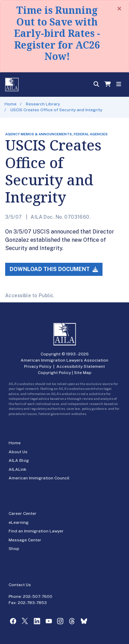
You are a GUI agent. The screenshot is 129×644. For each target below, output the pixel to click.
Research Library (43, 104)
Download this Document (54, 269)
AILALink (18, 469)
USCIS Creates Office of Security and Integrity (56, 110)
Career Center (23, 513)
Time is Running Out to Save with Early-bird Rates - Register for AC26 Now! (57, 33)
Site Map (83, 373)
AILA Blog (19, 460)
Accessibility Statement (81, 366)
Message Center (25, 540)
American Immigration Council (39, 478)
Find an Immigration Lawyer (36, 531)
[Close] (119, 9)
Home (10, 104)
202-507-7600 (38, 596)
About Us (18, 452)
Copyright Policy (54, 373)
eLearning (19, 522)
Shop (14, 549)
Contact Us (20, 585)
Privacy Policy (38, 366)
